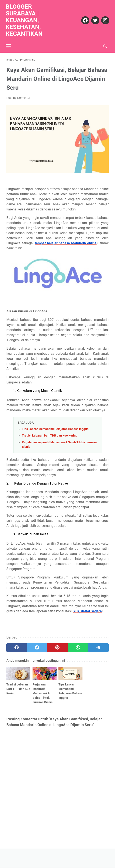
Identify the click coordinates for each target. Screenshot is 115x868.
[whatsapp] (78, 646)
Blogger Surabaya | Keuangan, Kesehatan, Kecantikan (25, 19)
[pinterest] (57, 646)
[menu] (11, 44)
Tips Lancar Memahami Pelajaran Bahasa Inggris (55, 427)
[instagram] (104, 19)
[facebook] (84, 19)
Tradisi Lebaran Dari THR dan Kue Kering (50, 434)
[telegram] (98, 646)
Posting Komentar (18, 96)
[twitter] (94, 19)
